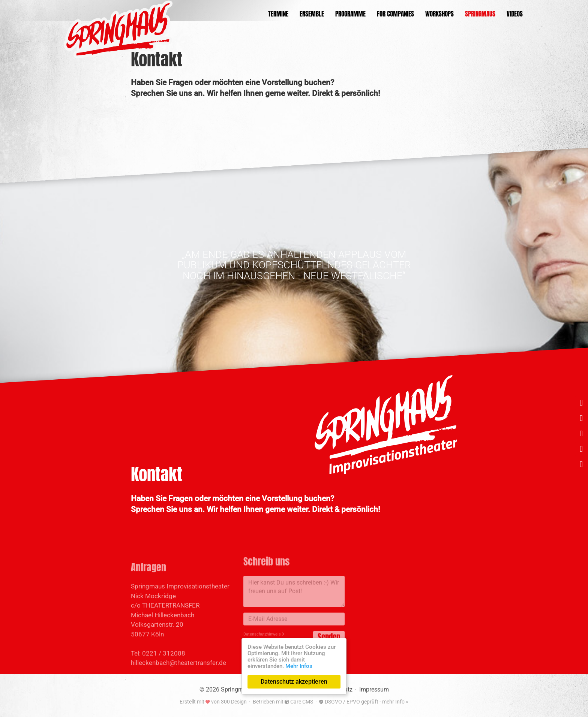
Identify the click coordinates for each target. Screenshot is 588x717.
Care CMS (299, 702)
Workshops (439, 14)
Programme (350, 14)
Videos (515, 14)
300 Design (234, 702)
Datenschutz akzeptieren (294, 682)
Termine (278, 14)
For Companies (395, 14)
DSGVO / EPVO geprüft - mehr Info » (364, 702)
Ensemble (312, 14)
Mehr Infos (299, 666)
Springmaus (480, 14)
